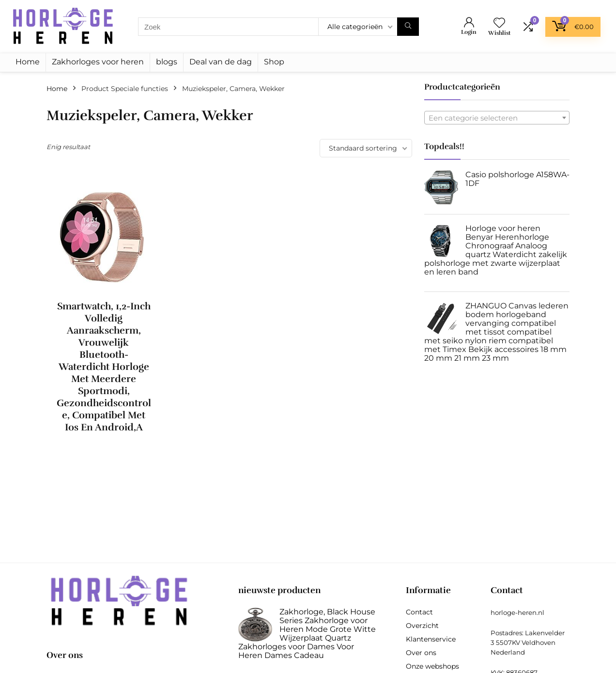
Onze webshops (432, 666)
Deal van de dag (221, 62)
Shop (274, 62)
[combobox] (497, 118)
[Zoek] (408, 27)
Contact (419, 612)
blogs (167, 62)
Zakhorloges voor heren (98, 62)
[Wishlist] (499, 23)
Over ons (421, 653)
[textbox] (497, 118)
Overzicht (422, 626)
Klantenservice (431, 639)
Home (28, 62)
